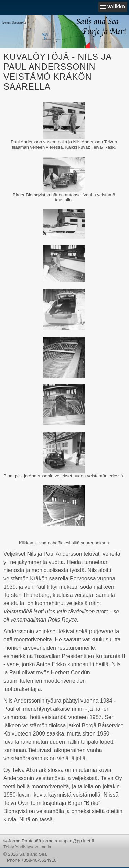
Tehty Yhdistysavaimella (27, 847)
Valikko (116, 6)
